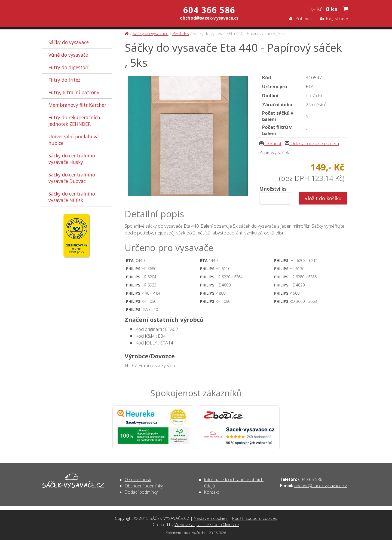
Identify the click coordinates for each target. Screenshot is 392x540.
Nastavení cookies (211, 518)
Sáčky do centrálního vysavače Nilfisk (72, 197)
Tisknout (270, 143)
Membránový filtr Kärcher (77, 105)
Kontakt (212, 492)
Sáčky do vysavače (69, 42)
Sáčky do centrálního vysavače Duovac (72, 178)
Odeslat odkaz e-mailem (312, 143)
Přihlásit (301, 18)
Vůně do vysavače (68, 55)
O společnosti (138, 480)
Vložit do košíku (323, 198)
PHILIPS (181, 33)
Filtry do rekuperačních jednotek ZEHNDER (74, 121)
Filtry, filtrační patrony (74, 92)
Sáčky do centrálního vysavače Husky (72, 159)
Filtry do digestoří (68, 67)
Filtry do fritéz (64, 80)
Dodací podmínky (141, 492)
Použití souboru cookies (255, 518)
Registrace (334, 18)
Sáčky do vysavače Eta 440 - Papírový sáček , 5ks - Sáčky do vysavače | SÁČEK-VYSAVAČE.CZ (99, 14)
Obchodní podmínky (144, 486)
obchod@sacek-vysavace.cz (321, 486)
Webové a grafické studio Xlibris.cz (207, 524)
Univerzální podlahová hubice (74, 140)
